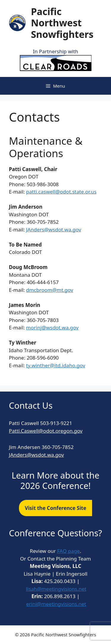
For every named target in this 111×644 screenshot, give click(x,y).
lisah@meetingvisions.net (56, 589)
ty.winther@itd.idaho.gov (56, 365)
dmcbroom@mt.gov (50, 290)
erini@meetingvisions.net (56, 604)
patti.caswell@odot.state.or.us (61, 192)
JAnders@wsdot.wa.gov (54, 230)
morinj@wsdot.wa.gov (52, 327)
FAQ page (69, 551)
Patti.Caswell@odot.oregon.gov (46, 431)
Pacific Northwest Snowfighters (62, 23)
